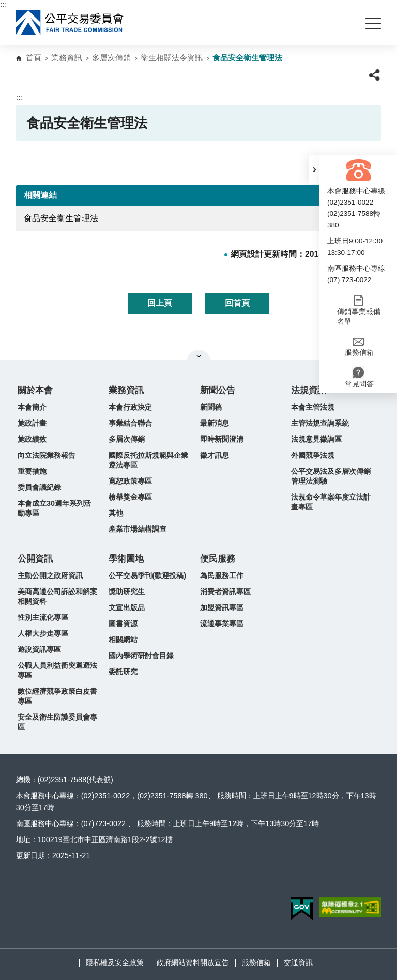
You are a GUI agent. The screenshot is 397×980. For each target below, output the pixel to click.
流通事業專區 (222, 624)
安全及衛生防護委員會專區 (57, 722)
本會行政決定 (130, 407)
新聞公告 (218, 390)
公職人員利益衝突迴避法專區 (57, 670)
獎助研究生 (127, 592)
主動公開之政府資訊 (50, 575)
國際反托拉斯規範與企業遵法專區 (148, 460)
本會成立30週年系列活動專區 (54, 508)
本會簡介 (32, 407)
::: (3, 4)
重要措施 (32, 471)
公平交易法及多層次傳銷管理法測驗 (331, 476)
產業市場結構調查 (138, 529)
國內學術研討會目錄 (141, 656)
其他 (116, 513)
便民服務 (218, 559)
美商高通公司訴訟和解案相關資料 (57, 596)
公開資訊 (35, 559)
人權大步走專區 (43, 633)
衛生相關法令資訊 (172, 58)
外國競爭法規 (313, 455)
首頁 (34, 58)
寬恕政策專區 (130, 481)
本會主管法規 (313, 407)
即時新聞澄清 (222, 439)
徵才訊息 (215, 455)
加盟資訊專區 (222, 608)
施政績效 (32, 439)
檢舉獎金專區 (130, 497)
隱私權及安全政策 (115, 962)
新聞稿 (211, 407)
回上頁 (160, 303)
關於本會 (35, 390)
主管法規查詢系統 (320, 423)
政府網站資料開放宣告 (193, 962)
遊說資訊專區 (39, 649)
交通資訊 (298, 962)
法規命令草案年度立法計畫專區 (331, 502)
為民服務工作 (222, 575)
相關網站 (123, 640)
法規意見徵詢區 (316, 439)
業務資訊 (67, 58)
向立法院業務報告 (47, 455)
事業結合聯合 (130, 423)
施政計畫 (32, 423)
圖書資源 (123, 624)
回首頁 (237, 303)
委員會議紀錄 (39, 487)
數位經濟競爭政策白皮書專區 (57, 696)
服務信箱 (256, 962)
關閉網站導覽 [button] (199, 356)
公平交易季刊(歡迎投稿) (147, 575)
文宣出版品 (127, 608)
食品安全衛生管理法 (61, 218)
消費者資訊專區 (225, 592)
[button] (314, 169)
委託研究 (123, 672)
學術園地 (126, 559)
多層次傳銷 (111, 58)
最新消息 (215, 423)
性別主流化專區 (43, 617)
